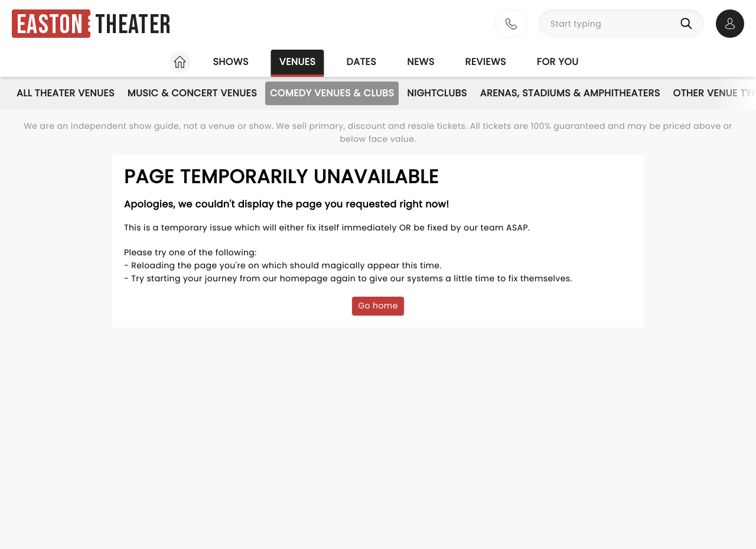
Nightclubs (437, 93)
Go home (378, 306)
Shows (230, 62)
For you (558, 62)
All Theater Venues (66, 93)
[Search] (689, 24)
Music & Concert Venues (192, 93)
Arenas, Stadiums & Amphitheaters (570, 93)
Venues (298, 62)
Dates (361, 62)
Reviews (486, 62)
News (421, 62)
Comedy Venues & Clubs (332, 93)
